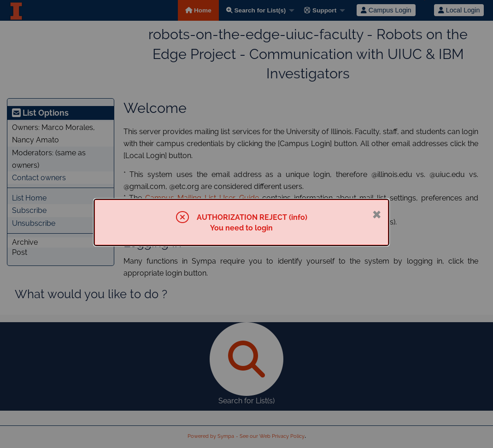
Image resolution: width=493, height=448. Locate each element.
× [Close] (377, 213)
